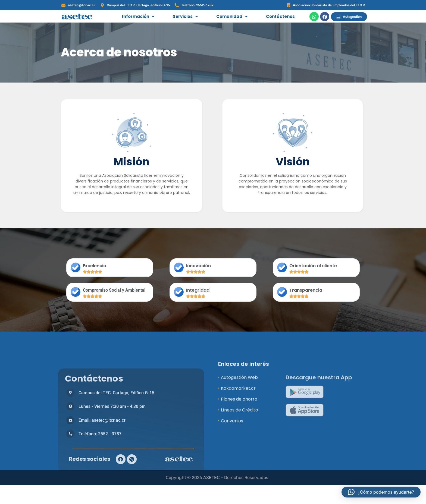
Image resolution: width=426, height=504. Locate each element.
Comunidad (232, 17)
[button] (381, 492)
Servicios (185, 17)
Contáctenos (280, 16)
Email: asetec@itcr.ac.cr (102, 488)
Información (138, 17)
